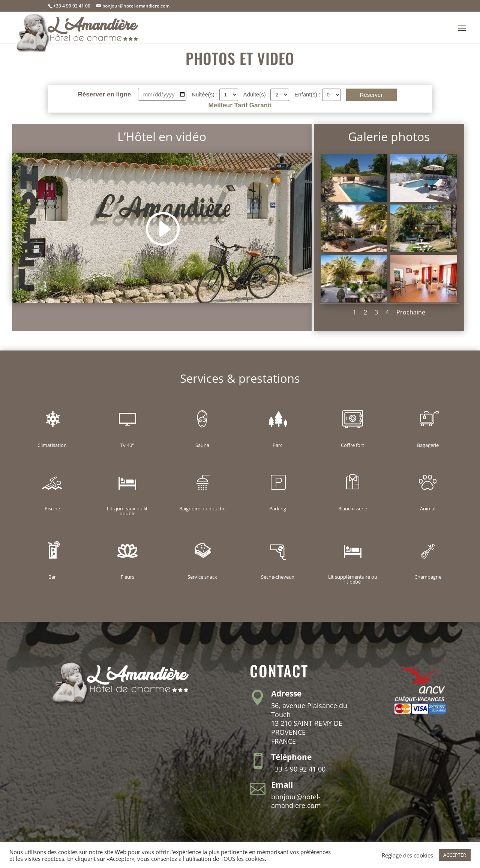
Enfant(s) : (308, 94)
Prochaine (411, 312)
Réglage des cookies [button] (407, 855)
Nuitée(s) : (205, 94)
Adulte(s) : (257, 94)
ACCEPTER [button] (455, 855)
